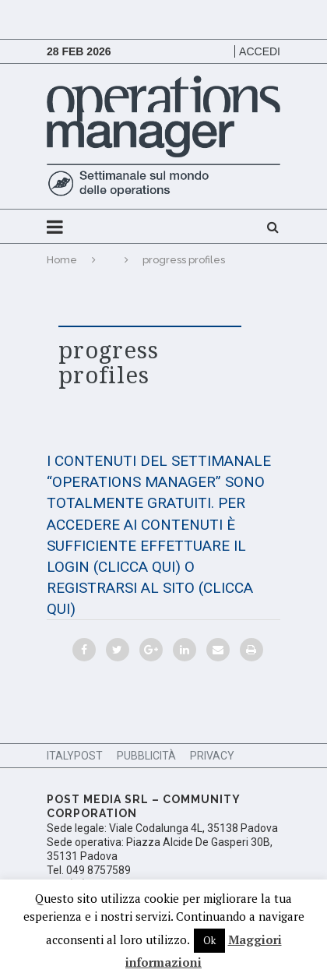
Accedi (260, 51)
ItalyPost (75, 756)
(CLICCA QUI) (137, 567)
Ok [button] (209, 940)
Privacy (212, 756)
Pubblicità (146, 756)
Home (62, 260)
